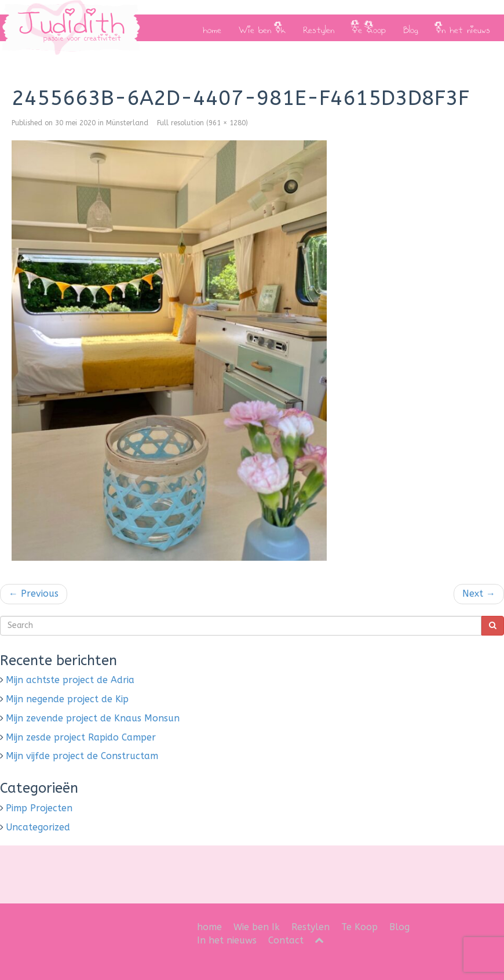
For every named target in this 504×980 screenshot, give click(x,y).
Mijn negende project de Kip (67, 699)
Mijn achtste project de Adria (70, 680)
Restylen (319, 28)
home (212, 28)
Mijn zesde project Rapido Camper (81, 737)
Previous (34, 594)
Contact (286, 940)
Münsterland (127, 123)
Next (479, 594)
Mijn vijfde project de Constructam (82, 756)
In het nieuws (463, 28)
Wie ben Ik (262, 28)
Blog (411, 28)
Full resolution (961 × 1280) (202, 123)
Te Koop (369, 28)
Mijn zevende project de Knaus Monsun (93, 718)
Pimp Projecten (39, 808)
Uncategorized (38, 827)
